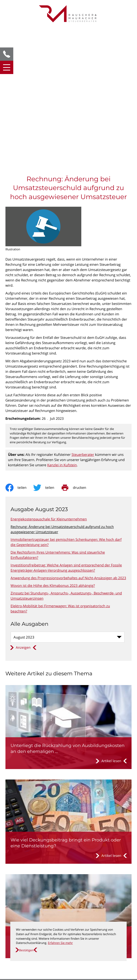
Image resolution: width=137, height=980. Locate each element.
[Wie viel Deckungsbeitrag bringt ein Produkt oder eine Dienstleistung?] (69, 684)
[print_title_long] (77, 350)
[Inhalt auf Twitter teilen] (47, 350)
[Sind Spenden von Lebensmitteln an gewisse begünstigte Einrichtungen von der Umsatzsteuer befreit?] (69, 779)
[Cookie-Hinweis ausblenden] (26, 950)
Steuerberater (83, 317)
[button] (7, 54)
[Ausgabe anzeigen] (23, 511)
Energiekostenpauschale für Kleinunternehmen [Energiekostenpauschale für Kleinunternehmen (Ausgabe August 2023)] (49, 382)
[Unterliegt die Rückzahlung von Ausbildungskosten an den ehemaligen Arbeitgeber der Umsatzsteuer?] (69, 590)
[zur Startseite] (68, 14)
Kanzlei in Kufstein (62, 328)
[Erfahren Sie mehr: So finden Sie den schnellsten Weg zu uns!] (69, 964)
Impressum (15, 913)
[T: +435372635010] (27, 889)
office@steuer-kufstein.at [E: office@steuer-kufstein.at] (30, 894)
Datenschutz (16, 907)
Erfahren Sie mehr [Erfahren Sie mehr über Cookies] (60, 943)
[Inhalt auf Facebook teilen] (19, 350)
